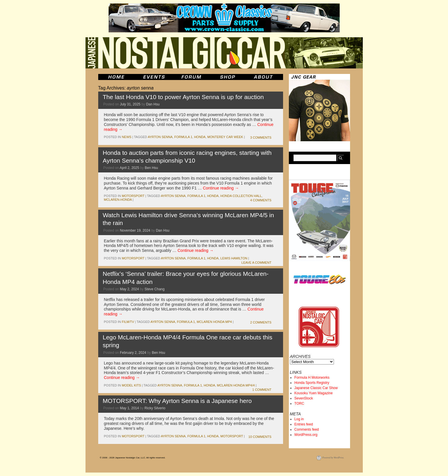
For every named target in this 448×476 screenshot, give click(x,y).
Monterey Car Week (225, 137)
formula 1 (183, 137)
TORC (299, 404)
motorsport (133, 196)
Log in (299, 419)
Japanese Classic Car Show (316, 388)
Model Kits (131, 385)
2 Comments (261, 322)
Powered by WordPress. (333, 458)
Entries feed (304, 424)
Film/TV (128, 322)
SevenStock (304, 398)
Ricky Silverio (155, 408)
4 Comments (261, 200)
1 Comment (262, 390)
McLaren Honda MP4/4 (236, 385)
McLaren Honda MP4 (214, 322)
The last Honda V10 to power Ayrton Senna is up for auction (183, 97)
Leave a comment (256, 263)
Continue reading (221, 188)
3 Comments (261, 137)
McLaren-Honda (118, 200)
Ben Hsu (151, 168)
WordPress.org (306, 435)
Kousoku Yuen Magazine (314, 393)
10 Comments (260, 437)
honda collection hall (241, 196)
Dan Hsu (153, 104)
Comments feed (307, 429)
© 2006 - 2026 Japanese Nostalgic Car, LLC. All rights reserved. (133, 458)
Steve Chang (154, 289)
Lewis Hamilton (234, 258)
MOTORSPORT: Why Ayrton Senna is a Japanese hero (177, 401)
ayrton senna (160, 137)
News (127, 137)
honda (200, 137)
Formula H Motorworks (312, 378)
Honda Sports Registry (312, 383)
